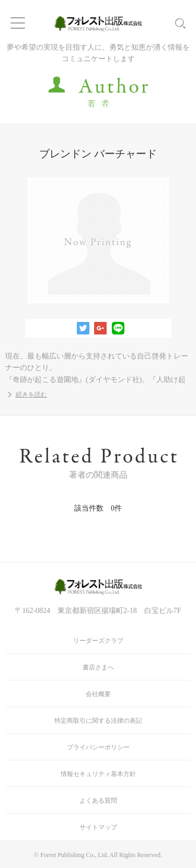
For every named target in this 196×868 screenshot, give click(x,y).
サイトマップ (98, 827)
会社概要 (98, 694)
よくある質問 (98, 801)
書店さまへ (98, 667)
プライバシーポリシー (98, 747)
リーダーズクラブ (98, 641)
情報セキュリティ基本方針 (98, 774)
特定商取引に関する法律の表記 (98, 721)
